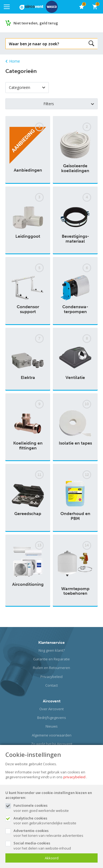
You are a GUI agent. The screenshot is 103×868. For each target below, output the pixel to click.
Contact (51, 685)
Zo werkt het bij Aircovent (52, 744)
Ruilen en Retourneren (51, 668)
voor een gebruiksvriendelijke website (56, 821)
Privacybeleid (51, 677)
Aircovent (52, 701)
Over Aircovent (51, 709)
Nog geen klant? (52, 650)
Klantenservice (51, 643)
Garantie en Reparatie (51, 659)
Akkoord (52, 858)
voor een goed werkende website (56, 808)
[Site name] (39, 7)
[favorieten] (81, 7)
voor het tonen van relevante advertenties (56, 833)
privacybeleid (74, 777)
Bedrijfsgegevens (52, 718)
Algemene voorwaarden (52, 735)
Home (13, 61)
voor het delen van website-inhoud (56, 846)
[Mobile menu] (7, 7)
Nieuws (52, 726)
